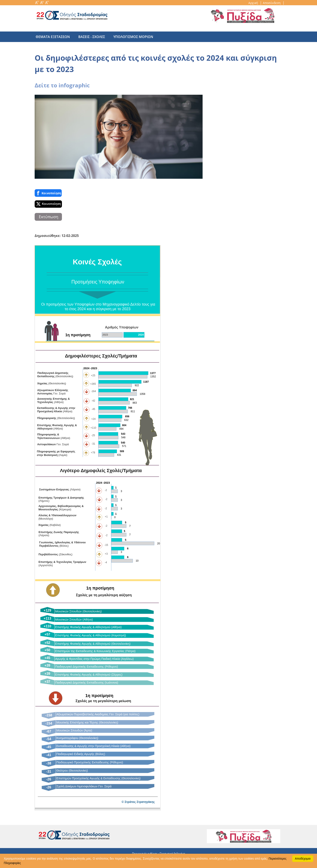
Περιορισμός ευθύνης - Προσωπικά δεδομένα (158, 853)
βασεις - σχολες (90, 37)
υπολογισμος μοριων (129, 37)
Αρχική (254, 3)
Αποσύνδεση (272, 3)
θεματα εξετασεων (53, 37)
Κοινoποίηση (48, 193)
